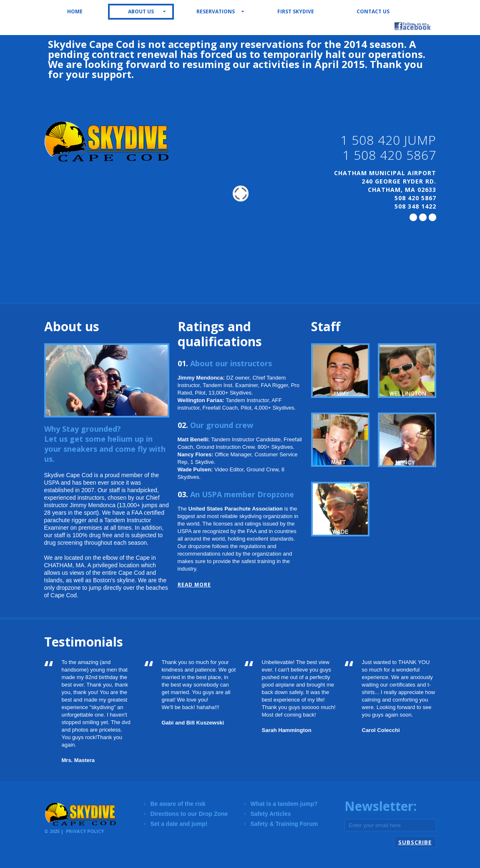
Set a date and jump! (179, 824)
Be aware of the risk (178, 804)
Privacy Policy (85, 831)
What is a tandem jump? (284, 804)
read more (194, 585)
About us (141, 11)
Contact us (373, 11)
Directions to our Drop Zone (189, 814)
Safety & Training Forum (284, 824)
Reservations (216, 11)
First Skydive (296, 11)
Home (75, 11)
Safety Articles (271, 814)
